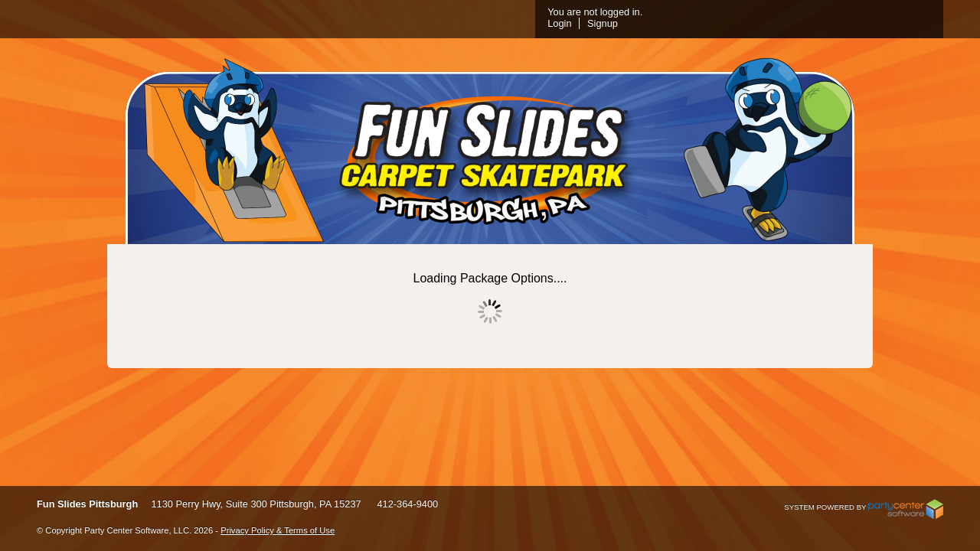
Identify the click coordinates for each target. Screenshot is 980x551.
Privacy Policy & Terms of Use (278, 530)
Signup (784, 23)
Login (741, 23)
